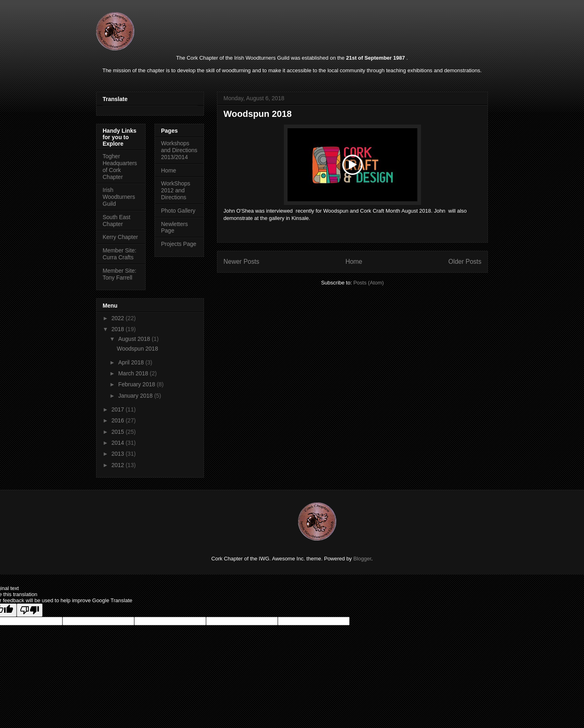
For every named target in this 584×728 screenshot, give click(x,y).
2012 (119, 465)
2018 (119, 329)
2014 (119, 443)
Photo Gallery (178, 211)
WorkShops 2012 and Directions (176, 190)
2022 (119, 318)
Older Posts (465, 262)
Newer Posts (241, 262)
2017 (119, 409)
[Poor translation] (30, 610)
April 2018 (132, 362)
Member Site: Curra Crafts (119, 254)
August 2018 (135, 339)
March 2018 (134, 373)
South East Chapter (117, 221)
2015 (119, 432)
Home (354, 262)
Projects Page (179, 244)
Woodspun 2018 (258, 114)
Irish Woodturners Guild (119, 197)
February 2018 (137, 384)
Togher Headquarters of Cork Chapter (120, 166)
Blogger (362, 559)
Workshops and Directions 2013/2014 (179, 150)
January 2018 (136, 396)
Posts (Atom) (368, 283)
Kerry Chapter (120, 237)
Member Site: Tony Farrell (119, 274)
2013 (119, 454)
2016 (119, 420)
